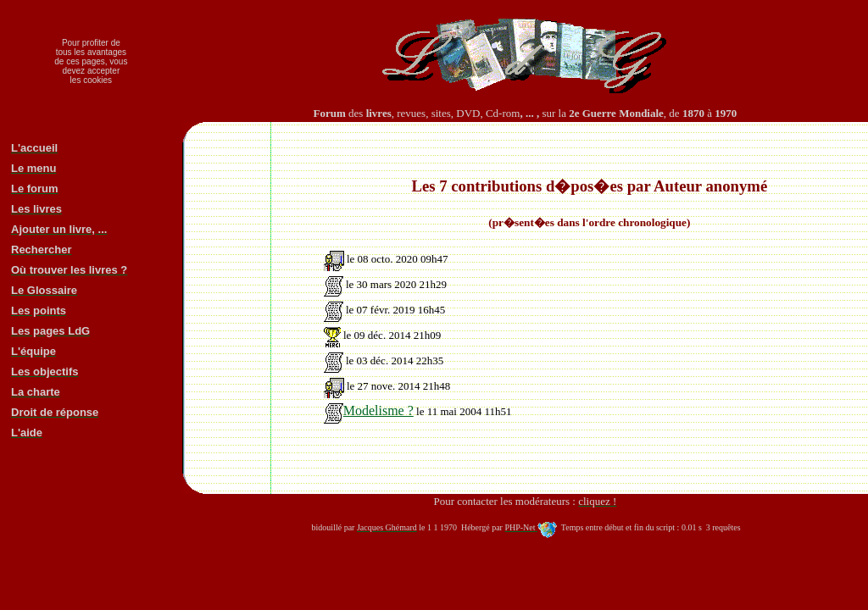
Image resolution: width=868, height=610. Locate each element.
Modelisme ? (369, 410)
